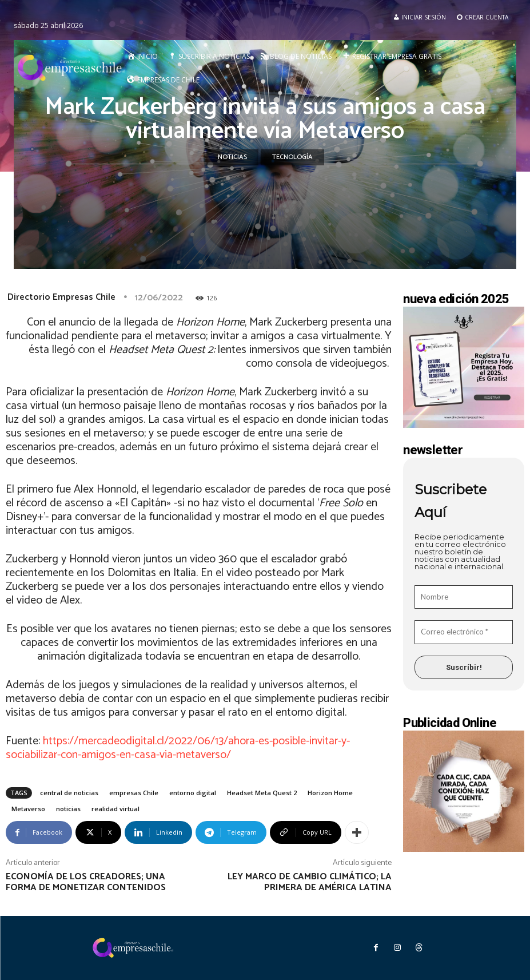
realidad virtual (115, 809)
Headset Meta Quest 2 (262, 793)
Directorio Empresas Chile (61, 297)
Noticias (232, 157)
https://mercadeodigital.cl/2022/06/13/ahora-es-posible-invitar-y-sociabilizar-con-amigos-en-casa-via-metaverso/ (178, 748)
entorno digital (193, 793)
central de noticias (69, 793)
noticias (68, 809)
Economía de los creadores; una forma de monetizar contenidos (86, 882)
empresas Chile (134, 793)
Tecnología (292, 157)
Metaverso (28, 809)
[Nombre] (464, 597)
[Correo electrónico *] (464, 632)
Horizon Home (330, 793)
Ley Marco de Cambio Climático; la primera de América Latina (310, 882)
